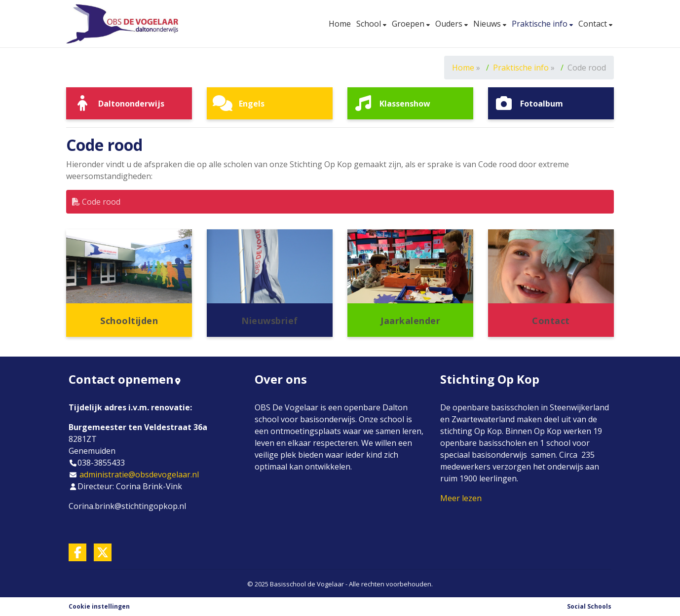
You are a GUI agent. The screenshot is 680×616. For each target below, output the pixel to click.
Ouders (450, 24)
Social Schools (589, 606)
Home (340, 24)
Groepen (409, 24)
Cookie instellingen (99, 606)
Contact (594, 24)
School (370, 24)
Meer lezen (461, 498)
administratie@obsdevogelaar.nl (139, 474)
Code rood (96, 202)
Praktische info (541, 24)
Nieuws (488, 24)
